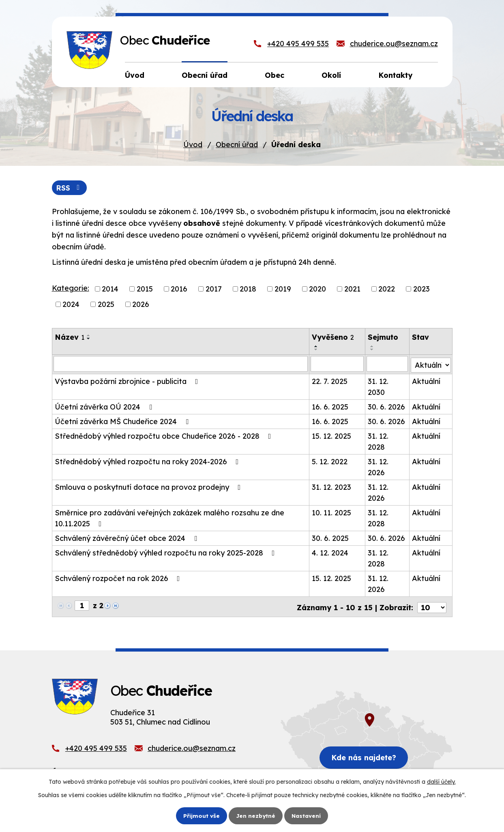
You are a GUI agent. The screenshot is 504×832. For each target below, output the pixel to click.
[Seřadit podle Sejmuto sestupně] (373, 350)
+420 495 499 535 (298, 44)
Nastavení (307, 815)
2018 (248, 289)
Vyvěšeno (333, 338)
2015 (145, 289)
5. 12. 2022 (330, 461)
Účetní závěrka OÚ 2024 (105, 406)
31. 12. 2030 (379, 386)
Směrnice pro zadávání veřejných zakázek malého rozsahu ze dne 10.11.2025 (169, 517)
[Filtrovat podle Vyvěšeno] (338, 364)
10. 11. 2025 (332, 512)
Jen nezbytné (255, 815)
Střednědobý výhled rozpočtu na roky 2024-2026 (148, 461)
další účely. (441, 782)
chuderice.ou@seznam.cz (394, 44)
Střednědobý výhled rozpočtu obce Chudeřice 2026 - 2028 (165, 435)
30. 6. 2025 (331, 537)
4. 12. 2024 (330, 552)
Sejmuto (383, 338)
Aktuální (427, 381)
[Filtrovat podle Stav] (431, 364)
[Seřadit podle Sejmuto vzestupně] (373, 347)
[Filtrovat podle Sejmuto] (388, 364)
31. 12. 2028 (379, 441)
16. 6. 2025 (330, 406)
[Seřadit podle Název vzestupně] (89, 336)
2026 (141, 305)
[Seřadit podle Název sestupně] (89, 339)
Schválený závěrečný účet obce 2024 (128, 537)
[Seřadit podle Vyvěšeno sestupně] (317, 350)
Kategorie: (71, 288)
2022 (387, 289)
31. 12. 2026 (379, 466)
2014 (110, 289)
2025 (106, 305)
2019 (283, 289)
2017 (214, 289)
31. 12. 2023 (332, 486)
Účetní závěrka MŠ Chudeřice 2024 (123, 421)
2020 (317, 289)
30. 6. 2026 (387, 406)
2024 (71, 305)
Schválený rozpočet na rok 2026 (119, 578)
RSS (70, 188)
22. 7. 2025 (330, 381)
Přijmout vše (200, 815)
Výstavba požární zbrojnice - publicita (128, 381)
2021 (352, 289)
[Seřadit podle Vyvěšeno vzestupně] (317, 347)
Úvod (193, 145)
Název (70, 338)
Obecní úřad (237, 145)
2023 (421, 289)
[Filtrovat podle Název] (181, 364)
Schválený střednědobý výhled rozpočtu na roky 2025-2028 (166, 552)
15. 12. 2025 (332, 435)
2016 (179, 289)
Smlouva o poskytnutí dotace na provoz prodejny (149, 486)
